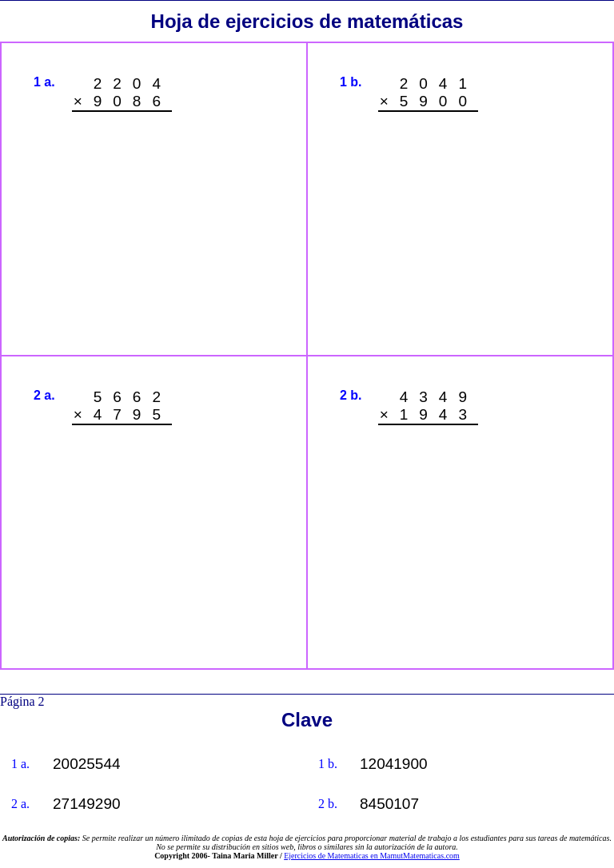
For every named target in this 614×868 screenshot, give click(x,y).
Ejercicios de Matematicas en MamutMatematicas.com (372, 856)
